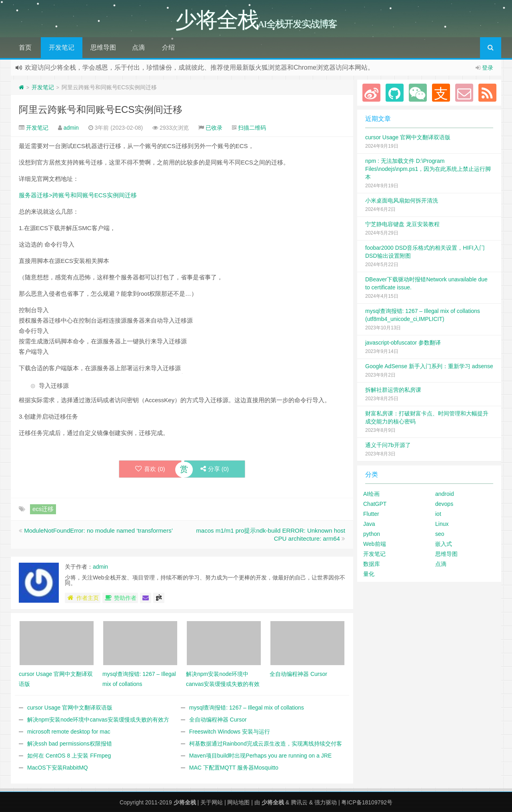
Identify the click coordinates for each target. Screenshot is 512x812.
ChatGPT (375, 504)
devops (444, 504)
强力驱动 (326, 802)
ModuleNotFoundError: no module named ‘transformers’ (98, 530)
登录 (488, 68)
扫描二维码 (252, 128)
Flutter (371, 514)
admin (71, 128)
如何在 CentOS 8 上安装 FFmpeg (69, 756)
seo (440, 534)
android (445, 494)
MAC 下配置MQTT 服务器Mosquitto (234, 768)
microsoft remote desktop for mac (69, 732)
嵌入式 (444, 544)
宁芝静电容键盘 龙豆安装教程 (402, 224)
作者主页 (83, 598)
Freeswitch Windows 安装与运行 (230, 732)
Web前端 (375, 544)
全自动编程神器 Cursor (218, 720)
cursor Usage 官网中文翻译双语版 (70, 708)
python (372, 534)
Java (369, 524)
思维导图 (103, 47)
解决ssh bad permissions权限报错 (70, 744)
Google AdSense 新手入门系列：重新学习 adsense (429, 366)
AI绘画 (371, 494)
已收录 (214, 128)
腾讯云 (299, 802)
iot (438, 514)
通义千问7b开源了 (388, 445)
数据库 (372, 564)
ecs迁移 (43, 509)
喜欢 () (150, 469)
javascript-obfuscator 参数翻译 (403, 343)
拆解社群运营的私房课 (393, 390)
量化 (369, 574)
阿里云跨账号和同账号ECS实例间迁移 (101, 109)
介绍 (168, 47)
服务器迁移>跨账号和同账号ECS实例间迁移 (78, 195)
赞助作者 (120, 598)
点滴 (138, 47)
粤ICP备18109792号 (367, 802)
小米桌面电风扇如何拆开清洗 (402, 200)
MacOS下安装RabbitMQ (58, 768)
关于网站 (212, 802)
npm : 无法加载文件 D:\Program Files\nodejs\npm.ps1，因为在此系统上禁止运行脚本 (428, 169)
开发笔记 (62, 47)
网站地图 (238, 802)
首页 (25, 47)
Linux (442, 524)
